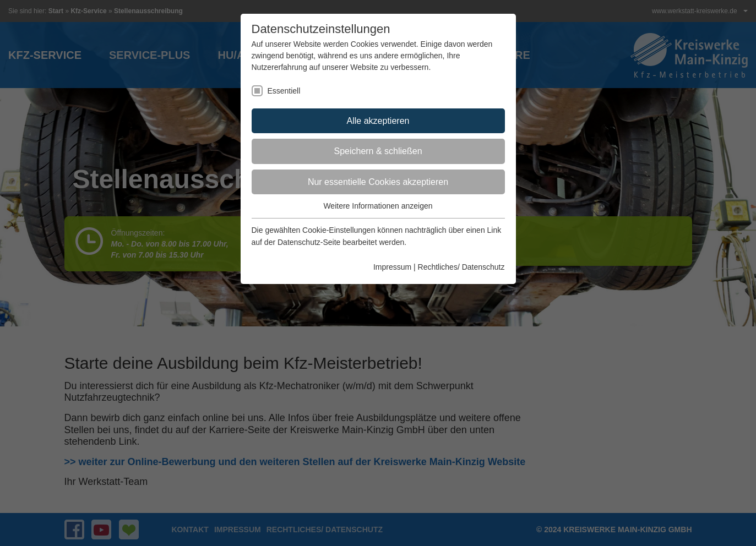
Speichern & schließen (378, 151)
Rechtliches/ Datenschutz (461, 267)
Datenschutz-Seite (309, 242)
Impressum (392, 267)
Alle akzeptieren (378, 121)
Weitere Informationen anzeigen (378, 206)
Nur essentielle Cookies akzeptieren (378, 182)
